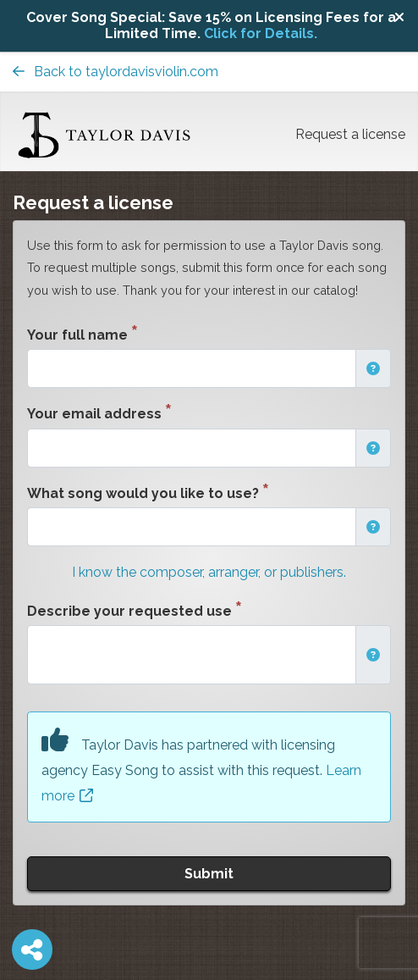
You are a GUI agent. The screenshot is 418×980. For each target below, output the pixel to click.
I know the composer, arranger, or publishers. (209, 572)
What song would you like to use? (143, 493)
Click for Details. (261, 33)
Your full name (77, 335)
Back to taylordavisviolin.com (115, 72)
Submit (209, 874)
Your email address (94, 414)
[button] (373, 368)
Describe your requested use (129, 611)
